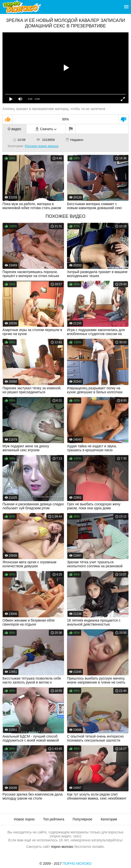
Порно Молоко (77, 864)
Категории (109, 819)
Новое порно (24, 819)
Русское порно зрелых (42, 146)
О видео (14, 129)
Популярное (83, 819)
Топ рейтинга (54, 819)
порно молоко (62, 847)
